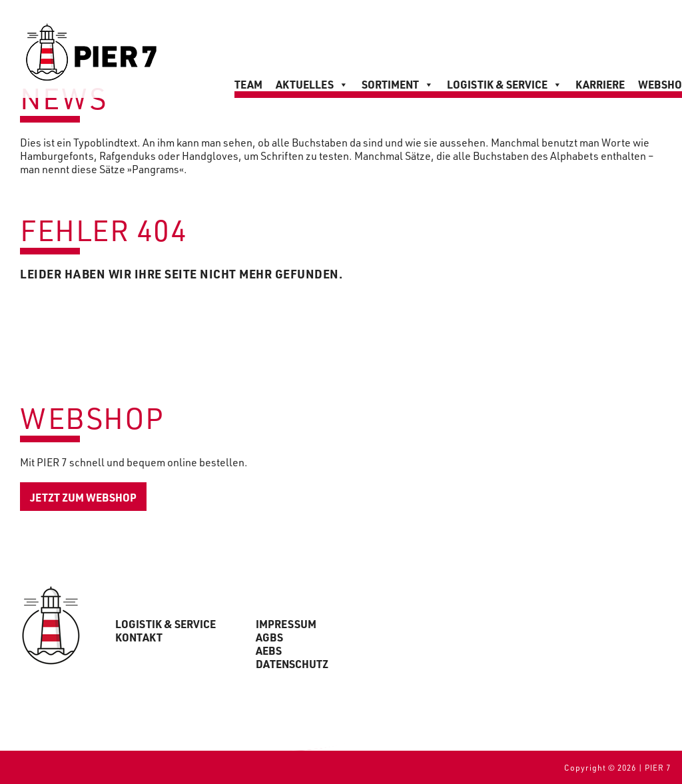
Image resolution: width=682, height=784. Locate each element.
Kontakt (139, 637)
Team (248, 84)
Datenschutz (292, 664)
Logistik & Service (505, 84)
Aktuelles (312, 84)
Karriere (600, 84)
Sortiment (398, 84)
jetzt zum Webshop (83, 497)
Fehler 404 (104, 229)
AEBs (269, 651)
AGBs (269, 637)
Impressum (286, 624)
